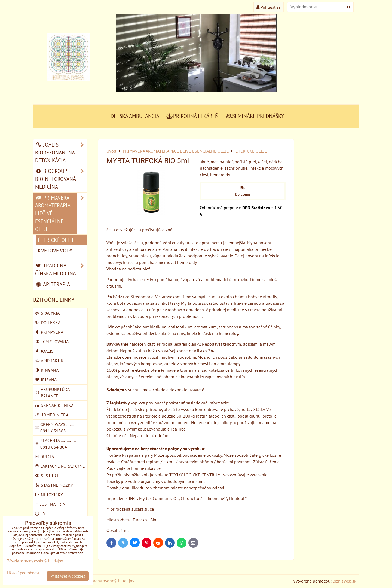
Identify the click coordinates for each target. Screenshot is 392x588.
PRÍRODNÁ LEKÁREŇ (192, 116)
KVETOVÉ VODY (55, 250)
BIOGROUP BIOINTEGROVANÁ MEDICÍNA (61, 179)
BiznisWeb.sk (344, 581)
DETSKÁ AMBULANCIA (135, 116)
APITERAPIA (53, 284)
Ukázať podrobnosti (24, 573)
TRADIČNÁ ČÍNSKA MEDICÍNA (61, 270)
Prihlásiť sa (269, 7)
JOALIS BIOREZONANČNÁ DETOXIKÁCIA (61, 153)
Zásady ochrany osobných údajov (104, 581)
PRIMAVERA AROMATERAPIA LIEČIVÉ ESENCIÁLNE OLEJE (61, 214)
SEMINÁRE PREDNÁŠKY (255, 116)
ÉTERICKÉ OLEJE (56, 240)
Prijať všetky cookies (68, 576)
